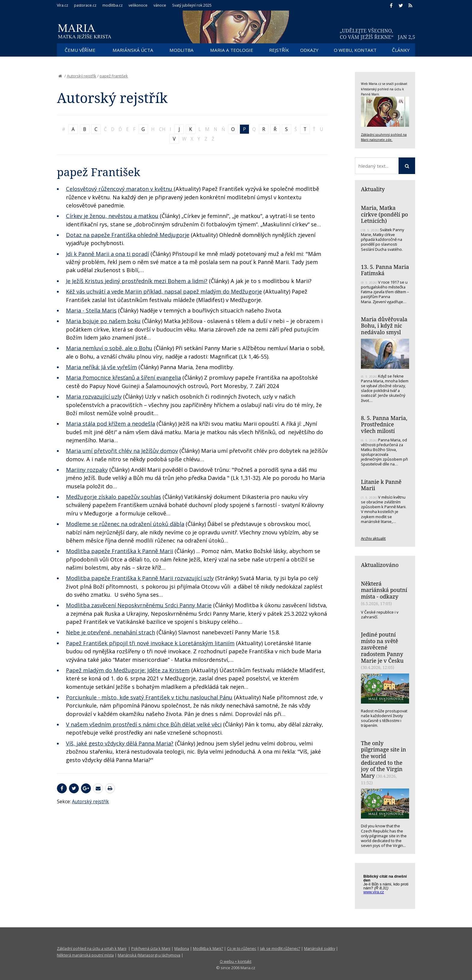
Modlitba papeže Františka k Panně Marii (120, 551)
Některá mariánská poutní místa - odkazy (384, 590)
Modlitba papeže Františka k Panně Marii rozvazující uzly (140, 578)
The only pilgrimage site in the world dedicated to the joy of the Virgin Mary (383, 759)
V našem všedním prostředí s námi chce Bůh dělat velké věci (144, 724)
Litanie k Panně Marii (381, 485)
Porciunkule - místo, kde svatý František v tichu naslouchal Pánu (149, 697)
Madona (182, 948)
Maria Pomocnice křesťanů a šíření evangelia (123, 378)
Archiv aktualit (373, 538)
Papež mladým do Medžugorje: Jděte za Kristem (128, 670)
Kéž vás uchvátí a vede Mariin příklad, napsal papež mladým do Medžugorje (164, 291)
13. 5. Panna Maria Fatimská (385, 270)
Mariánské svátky (320, 948)
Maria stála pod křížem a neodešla (110, 424)
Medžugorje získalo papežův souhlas (113, 497)
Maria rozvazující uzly (94, 397)
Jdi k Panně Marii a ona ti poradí (107, 254)
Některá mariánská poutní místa (85, 955)
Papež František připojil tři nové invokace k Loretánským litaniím (150, 643)
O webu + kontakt (236, 961)
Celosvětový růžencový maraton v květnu (120, 189)
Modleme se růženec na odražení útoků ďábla (125, 524)
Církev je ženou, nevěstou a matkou (112, 216)
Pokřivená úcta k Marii (151, 948)
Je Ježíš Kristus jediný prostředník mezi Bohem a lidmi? (137, 281)
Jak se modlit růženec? (280, 948)
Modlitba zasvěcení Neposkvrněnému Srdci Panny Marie (139, 605)
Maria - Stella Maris (91, 310)
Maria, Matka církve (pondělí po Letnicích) (384, 214)
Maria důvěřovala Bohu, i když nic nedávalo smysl (384, 326)
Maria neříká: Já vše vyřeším (101, 367)
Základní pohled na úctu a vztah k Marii (92, 948)
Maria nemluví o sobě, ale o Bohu (109, 348)
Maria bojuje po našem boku (103, 321)
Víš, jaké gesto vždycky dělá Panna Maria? (120, 743)
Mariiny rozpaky (87, 470)
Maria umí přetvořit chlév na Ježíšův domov (122, 451)
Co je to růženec (242, 948)
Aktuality (373, 189)
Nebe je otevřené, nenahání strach (110, 632)
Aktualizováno (380, 565)
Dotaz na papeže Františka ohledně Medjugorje (128, 235)
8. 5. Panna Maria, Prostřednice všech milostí (384, 424)
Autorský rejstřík (82, 76)
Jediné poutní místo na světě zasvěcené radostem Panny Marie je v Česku (382, 647)
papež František (114, 76)
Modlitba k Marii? (208, 948)
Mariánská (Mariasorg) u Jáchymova (149, 955)
